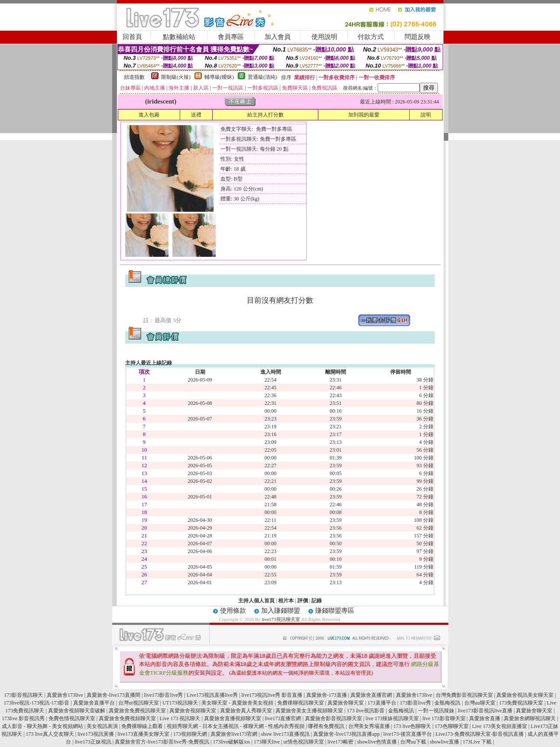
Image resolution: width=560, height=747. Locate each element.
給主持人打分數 (265, 115)
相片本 (286, 601)
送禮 (196, 115)
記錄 (317, 601)
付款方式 (371, 37)
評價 (303, 601)
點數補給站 (179, 37)
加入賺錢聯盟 (281, 611)
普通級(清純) (262, 77)
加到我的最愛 (364, 115)
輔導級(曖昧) (219, 77)
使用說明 (324, 37)
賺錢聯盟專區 (335, 611)
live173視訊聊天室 (281, 619)
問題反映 (418, 37)
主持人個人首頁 (256, 601)
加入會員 (278, 37)
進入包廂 (149, 115)
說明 (426, 115)
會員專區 (231, 37)
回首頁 (132, 37)
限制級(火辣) (176, 77)
